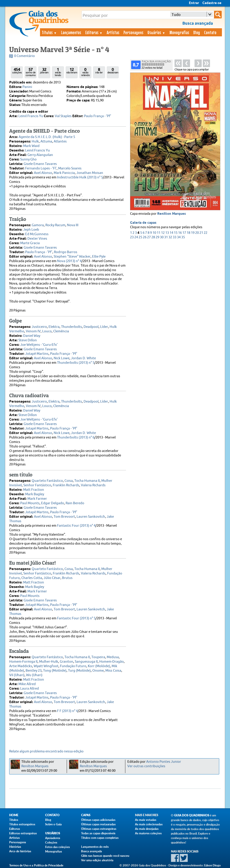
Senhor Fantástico (37, 485)
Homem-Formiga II (23, 662)
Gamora (38, 225)
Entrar (194, 3)
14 (171, 233)
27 (149, 237)
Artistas (113, 32)
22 (206, 233)
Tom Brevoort (64, 517)
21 (201, 233)
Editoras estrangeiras (23, 833)
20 (197, 233)
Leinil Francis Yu (31, 116)
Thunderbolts (72, 327)
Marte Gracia (30, 243)
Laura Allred (30, 689)
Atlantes (60, 141)
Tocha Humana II (87, 481)
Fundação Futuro (73, 666)
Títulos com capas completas (100, 838)
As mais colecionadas (149, 824)
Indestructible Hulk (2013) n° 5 (80, 177)
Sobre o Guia (53, 824)
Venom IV (33, 331)
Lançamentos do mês (95, 847)
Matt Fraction (34, 490)
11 (159, 233)
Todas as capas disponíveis (98, 833)
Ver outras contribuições (146, 766)
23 (132, 237)
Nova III (73, 225)
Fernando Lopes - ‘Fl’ (41, 168)
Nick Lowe (62, 358)
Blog (197, 32)
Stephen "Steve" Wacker (72, 257)
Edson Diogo (212, 865)
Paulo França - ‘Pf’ (98, 116)
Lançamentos (71, 32)
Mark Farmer (37, 499)
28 (153, 237)
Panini (27, 87)
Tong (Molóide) (55, 671)
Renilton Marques (171, 214)
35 (183, 237)
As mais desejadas (147, 829)
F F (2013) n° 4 (67, 711)
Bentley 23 (34, 671)
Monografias (179, 32)
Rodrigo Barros (66, 252)
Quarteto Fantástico (47, 481)
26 (145, 237)
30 (162, 237)
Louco (47, 331)
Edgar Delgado (53, 503)
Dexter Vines (37, 239)
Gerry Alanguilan (40, 155)
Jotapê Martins (37, 354)
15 (176, 233)
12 (163, 233)
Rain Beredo (75, 503)
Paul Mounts (30, 503)
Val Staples (63, 116)
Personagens (134, 32)
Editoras (94, 32)
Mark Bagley (35, 494)
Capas (86, 815)
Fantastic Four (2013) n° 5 (76, 618)
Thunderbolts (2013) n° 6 (76, 437)
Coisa (69, 481)
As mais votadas (146, 820)
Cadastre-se (212, 3)
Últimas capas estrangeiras (99, 829)
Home (14, 815)
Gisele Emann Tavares (40, 164)
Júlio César (52, 578)
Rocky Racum (55, 225)
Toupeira (98, 657)
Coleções (51, 842)
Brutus (67, 578)
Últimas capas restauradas (98, 824)
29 (157, 237)
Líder (104, 327)
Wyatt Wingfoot (46, 666)
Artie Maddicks (21, 666)
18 (188, 233)
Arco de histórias (20, 851)
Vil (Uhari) (17, 675)
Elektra (54, 327)
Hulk (35, 141)
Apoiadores (53, 838)
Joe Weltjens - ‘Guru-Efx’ (39, 345)
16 (180, 233)
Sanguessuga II (86, 662)
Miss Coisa (113, 671)
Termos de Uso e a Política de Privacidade (36, 865)
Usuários (157, 32)
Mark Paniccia (64, 173)
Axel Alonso (43, 173)
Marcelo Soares (70, 168)
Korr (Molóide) (99, 666)
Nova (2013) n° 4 (69, 261)
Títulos (50, 32)
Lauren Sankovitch (91, 517)
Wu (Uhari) (34, 675)
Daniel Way (32, 336)
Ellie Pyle (99, 257)
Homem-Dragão (112, 662)
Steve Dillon (28, 340)
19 (193, 233)
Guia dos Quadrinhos (192, 815)
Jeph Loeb (31, 230)
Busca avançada (92, 851)
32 (170, 237)
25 (140, 237)
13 (167, 233)
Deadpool (91, 327)
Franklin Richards (66, 485)
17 (184, 233)
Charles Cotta (32, 578)
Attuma (46, 141)
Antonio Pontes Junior (164, 762)
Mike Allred (27, 684)
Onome (98, 671)
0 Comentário (24, 56)
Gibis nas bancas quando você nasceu (105, 856)
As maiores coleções (148, 833)
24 (136, 237)
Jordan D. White (83, 358)
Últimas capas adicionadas (98, 820)
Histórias (15, 847)
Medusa (113, 657)
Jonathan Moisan (90, 173)
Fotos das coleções (57, 847)
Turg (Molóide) (79, 671)
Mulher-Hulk (49, 662)
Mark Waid (31, 146)
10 (154, 233)
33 (175, 237)
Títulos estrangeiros (22, 824)
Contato (210, 32)
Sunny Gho (28, 159)
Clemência (61, 331)
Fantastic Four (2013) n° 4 (76, 526)
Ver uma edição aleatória (97, 860)
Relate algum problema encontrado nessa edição (46, 751)
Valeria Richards (93, 485)
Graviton (66, 662)
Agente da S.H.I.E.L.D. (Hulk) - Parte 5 (47, 137)
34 (179, 237)
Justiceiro (39, 327)
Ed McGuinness (37, 234)
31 (166, 237)
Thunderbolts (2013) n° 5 (76, 363)
